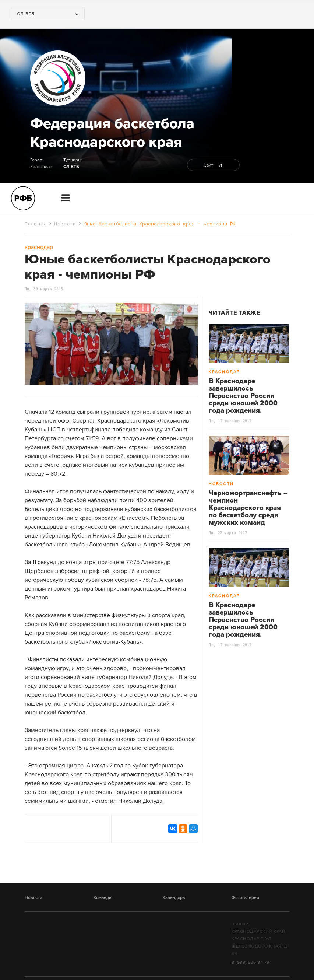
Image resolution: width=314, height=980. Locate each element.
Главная (36, 224)
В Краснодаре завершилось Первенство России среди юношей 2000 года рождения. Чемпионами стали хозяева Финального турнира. (244, 407)
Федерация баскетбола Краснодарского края (112, 133)
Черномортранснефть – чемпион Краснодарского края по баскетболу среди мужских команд (248, 508)
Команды (103, 897)
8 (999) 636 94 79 (251, 962)
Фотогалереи (245, 897)
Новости (65, 224)
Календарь (174, 897)
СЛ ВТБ (71, 167)
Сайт (213, 165)
